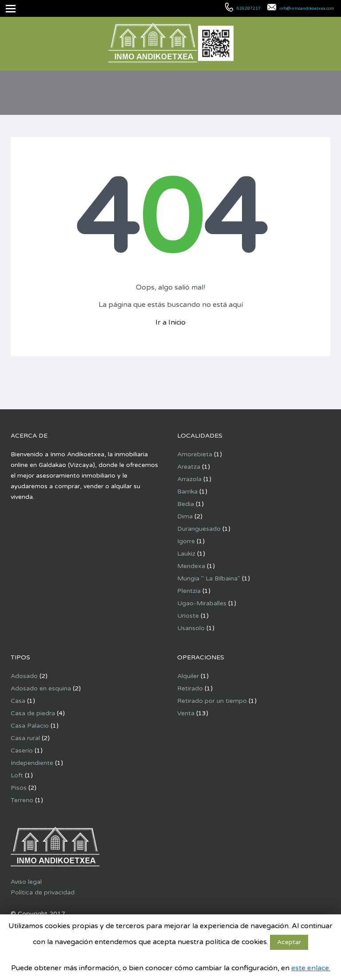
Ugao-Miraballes (202, 603)
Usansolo (191, 628)
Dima (185, 516)
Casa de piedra (33, 713)
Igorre (186, 541)
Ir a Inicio (170, 322)
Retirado (190, 688)
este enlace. (311, 968)
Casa (18, 701)
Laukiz (186, 554)
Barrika (187, 492)
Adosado (24, 676)
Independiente (32, 763)
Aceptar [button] (289, 942)
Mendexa (191, 566)
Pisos (19, 788)
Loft (17, 775)
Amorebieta (195, 454)
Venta (186, 713)
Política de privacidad (43, 892)
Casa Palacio (30, 726)
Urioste (188, 616)
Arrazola (189, 479)
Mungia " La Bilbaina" (209, 578)
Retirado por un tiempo (212, 701)
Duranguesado (199, 529)
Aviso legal (26, 882)
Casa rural (25, 738)
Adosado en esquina (41, 688)
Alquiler (188, 676)
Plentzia (189, 591)
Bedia (186, 504)
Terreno (22, 800)
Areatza (189, 467)
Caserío (22, 751)
